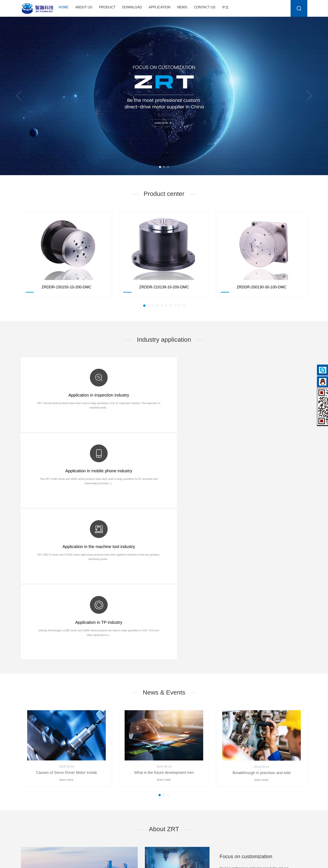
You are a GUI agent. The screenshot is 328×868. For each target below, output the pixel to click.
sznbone (302, 862)
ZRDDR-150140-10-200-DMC (89, 799)
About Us (84, 7)
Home (64, 7)
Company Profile (32, 779)
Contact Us (205, 7)
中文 (225, 7)
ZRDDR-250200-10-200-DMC (89, 779)
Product (107, 7)
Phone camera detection (166, 785)
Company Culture (32, 785)
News (182, 7)
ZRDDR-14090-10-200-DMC (88, 792)
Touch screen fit (160, 792)
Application (160, 7)
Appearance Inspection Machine (171, 799)
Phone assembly (161, 779)
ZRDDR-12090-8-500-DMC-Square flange (97, 785)
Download (132, 7)
